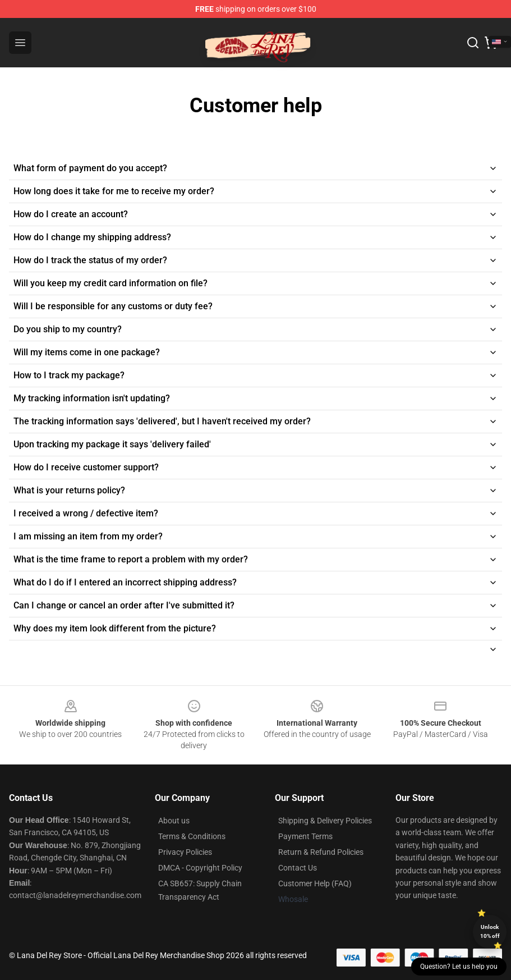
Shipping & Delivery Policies (325, 821)
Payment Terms (305, 836)
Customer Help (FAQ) (315, 883)
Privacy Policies (185, 852)
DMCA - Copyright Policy (200, 868)
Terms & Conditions (192, 836)
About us (174, 821)
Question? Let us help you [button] (459, 967)
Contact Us (298, 868)
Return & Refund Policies (321, 852)
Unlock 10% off (490, 931)
